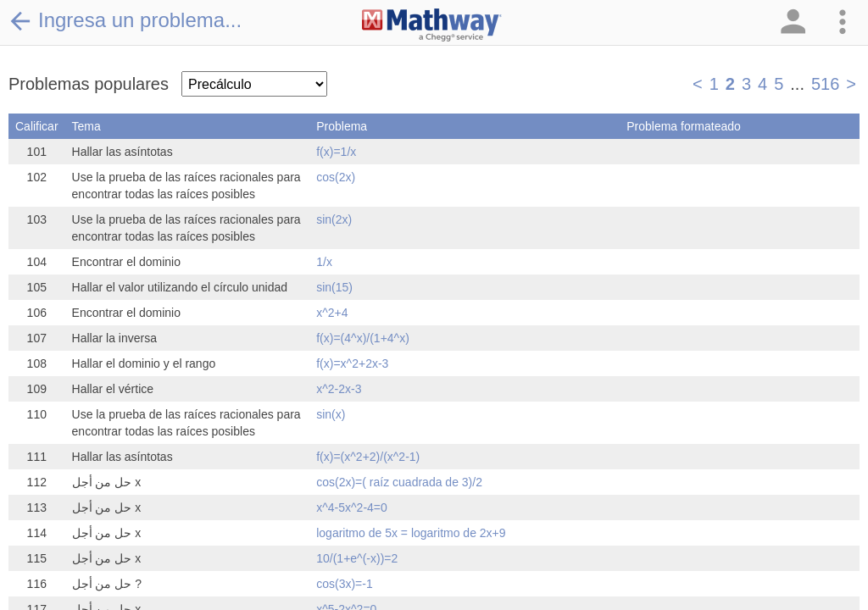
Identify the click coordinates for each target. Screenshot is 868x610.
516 (825, 84)
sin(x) (331, 414)
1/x (324, 262)
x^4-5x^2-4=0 (352, 507)
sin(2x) (334, 219)
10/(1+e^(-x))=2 (357, 558)
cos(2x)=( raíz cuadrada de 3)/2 (399, 482)
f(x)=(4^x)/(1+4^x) (363, 338)
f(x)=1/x (336, 152)
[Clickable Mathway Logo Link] (432, 25)
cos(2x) (336, 177)
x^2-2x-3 (339, 389)
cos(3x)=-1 (345, 584)
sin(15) (334, 287)
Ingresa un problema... (125, 20)
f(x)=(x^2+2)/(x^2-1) (368, 457)
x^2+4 (332, 313)
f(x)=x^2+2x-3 (352, 363)
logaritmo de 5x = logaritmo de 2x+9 (411, 533)
